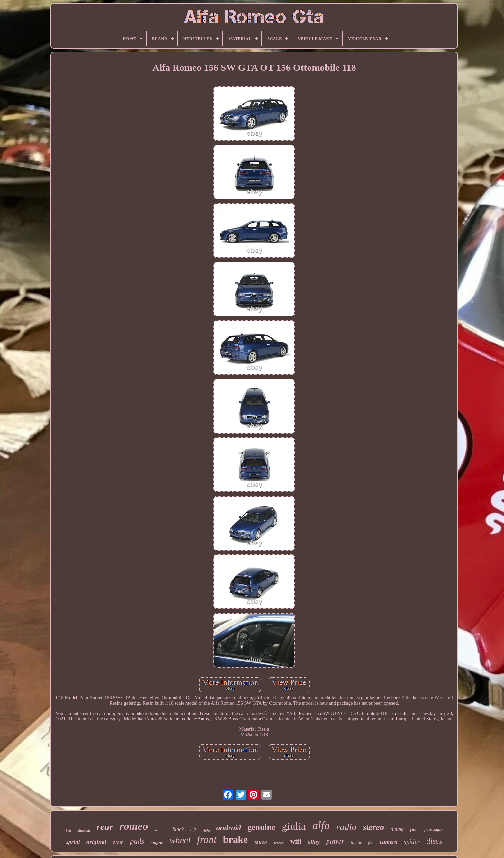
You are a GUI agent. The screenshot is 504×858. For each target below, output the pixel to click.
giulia (294, 826)
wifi (296, 841)
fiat (371, 843)
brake (236, 840)
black (178, 829)
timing (397, 829)
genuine (261, 827)
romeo (134, 826)
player (335, 841)
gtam (118, 842)
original (96, 842)
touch (261, 842)
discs (434, 841)
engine (157, 843)
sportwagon (433, 830)
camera (388, 842)
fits (413, 829)
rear (105, 827)
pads (137, 841)
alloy (314, 842)
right (206, 830)
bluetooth (84, 831)
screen (279, 843)
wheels (160, 830)
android (229, 828)
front (207, 839)
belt (69, 830)
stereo (373, 827)
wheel (180, 840)
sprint (73, 842)
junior (356, 843)
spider (412, 842)
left (193, 829)
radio (346, 827)
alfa (321, 826)
